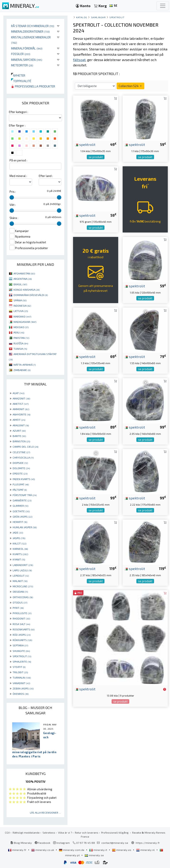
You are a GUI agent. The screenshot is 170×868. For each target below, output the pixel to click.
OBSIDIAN (20, 592)
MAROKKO (22, 316)
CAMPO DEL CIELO (25, 447)
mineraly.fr (17, 850)
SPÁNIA (20, 300)
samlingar (98, 17)
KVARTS (20, 554)
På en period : (18, 160)
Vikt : (13, 205)
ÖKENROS (21, 694)
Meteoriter (22, 65)
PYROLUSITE (22, 613)
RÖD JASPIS (22, 635)
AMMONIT (21, 409)
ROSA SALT (21, 624)
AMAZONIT (21, 398)
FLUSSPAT (21, 484)
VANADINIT (21, 683)
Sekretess (49, 832)
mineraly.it (99, 850)
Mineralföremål (27, 48)
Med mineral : (18, 176)
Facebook (42, 843)
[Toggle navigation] (163, 6)
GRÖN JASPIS (22, 516)
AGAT (18, 393)
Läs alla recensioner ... (45, 812)
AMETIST (21, 404)
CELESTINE (21, 452)
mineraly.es (122, 850)
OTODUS (20, 602)
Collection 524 (130, 86)
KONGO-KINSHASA (27, 290)
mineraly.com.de (72, 850)
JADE (18, 532)
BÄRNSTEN (21, 441)
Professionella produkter (33, 86)
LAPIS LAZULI (22, 570)
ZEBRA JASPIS (23, 688)
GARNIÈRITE (22, 500)
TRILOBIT (20, 672)
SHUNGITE (21, 651)
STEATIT (19, 667)
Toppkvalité (21, 81)
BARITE (19, 436)
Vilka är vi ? (65, 832)
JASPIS (19, 538)
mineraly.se (94, 855)
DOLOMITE (21, 468)
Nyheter (18, 75)
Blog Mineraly (21, 843)
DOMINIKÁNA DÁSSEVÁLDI (31, 295)
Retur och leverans (87, 832)
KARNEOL (20, 549)
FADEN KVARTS (24, 479)
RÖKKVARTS (22, 640)
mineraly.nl (146, 850)
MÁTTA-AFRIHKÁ (25, 365)
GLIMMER (20, 506)
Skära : (14, 218)
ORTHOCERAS (23, 597)
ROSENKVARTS (24, 629)
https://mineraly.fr (148, 843)
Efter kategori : (18, 112)
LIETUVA (21, 311)
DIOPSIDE (20, 463)
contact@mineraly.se (115, 843)
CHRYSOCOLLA (23, 457)
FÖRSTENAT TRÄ (25, 495)
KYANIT (19, 559)
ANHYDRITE (21, 414)
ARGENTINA (23, 279)
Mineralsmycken (27, 60)
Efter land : (46, 176)
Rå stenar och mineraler (33, 26)
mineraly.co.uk (43, 850)
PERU (19, 332)
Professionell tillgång (115, 832)
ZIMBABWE (22, 370)
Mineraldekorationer (30, 31)
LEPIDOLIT (21, 576)
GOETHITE (21, 511)
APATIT (19, 420)
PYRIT (18, 608)
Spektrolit (117, 17)
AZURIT (19, 431)
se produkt (96, 157)
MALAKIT (20, 581)
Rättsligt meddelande (26, 832)
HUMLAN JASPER (25, 527)
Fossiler (21, 54)
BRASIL (20, 284)
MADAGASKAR (25, 322)
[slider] (12, 197)
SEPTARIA (20, 645)
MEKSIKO (21, 327)
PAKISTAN (21, 338)
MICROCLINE (23, 586)
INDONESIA (22, 306)
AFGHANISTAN (24, 273)
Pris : (13, 192)
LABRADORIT (23, 565)
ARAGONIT (21, 425)
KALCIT (19, 543)
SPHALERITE (22, 661)
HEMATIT (20, 522)
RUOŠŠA (21, 343)
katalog (82, 17)
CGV (7, 832)
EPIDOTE (20, 473)
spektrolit (85, 144)
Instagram (61, 843)
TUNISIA (20, 349)
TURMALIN (22, 677)
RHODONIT (21, 618)
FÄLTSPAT (20, 490)
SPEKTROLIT (22, 656)
